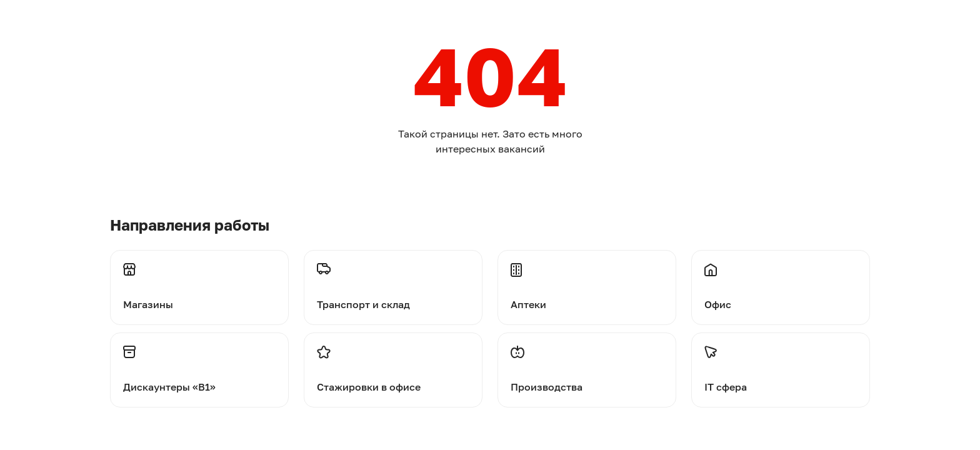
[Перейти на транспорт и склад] (393, 280)
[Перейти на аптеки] (587, 280)
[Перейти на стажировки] (393, 370)
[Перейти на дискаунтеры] (199, 370)
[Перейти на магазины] (199, 280)
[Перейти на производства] (587, 370)
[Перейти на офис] (781, 280)
